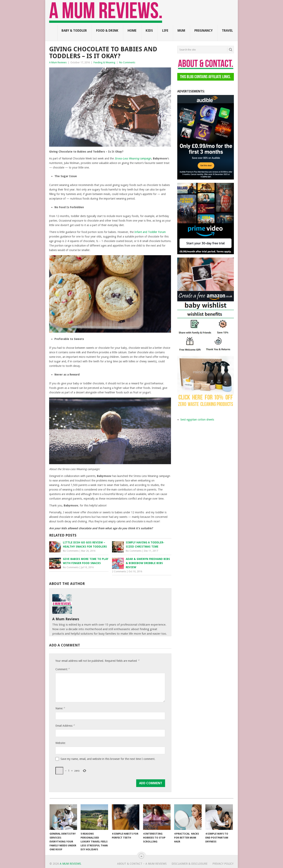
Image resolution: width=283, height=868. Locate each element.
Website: (61, 743)
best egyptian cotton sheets (197, 420)
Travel (227, 31)
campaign (133, 158)
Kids (149, 31)
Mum (181, 31)
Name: (60, 708)
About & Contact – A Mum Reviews (142, 864)
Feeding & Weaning (104, 62)
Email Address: (65, 726)
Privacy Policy (223, 864)
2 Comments (119, 572)
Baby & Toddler (74, 31)
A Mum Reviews (58, 62)
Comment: (62, 669)
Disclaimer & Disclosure (190, 864)
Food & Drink (107, 31)
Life (165, 31)
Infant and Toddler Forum (150, 232)
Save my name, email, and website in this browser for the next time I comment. (108, 759)
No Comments (127, 62)
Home (132, 31)
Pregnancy (204, 31)
